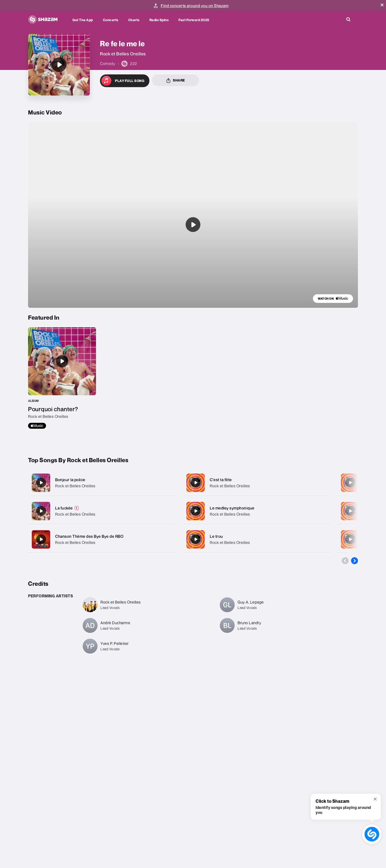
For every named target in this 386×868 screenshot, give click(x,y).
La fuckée (64, 508)
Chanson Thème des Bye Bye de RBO (89, 536)
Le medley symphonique (232, 508)
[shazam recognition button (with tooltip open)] (372, 834)
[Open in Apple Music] (125, 81)
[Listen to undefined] (193, 225)
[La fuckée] (102, 511)
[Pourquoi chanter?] (62, 378)
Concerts (111, 20)
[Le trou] (257, 539)
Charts (134, 20)
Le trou (216, 536)
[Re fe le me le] (59, 65)
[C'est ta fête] (257, 483)
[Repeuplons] (350, 539)
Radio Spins (159, 20)
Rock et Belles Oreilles (75, 486)
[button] (382, 5)
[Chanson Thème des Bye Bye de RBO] (102, 539)
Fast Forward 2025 (194, 20)
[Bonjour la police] (102, 483)
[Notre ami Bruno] (350, 511)
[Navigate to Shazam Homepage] (45, 20)
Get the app (83, 20)
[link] (333, 299)
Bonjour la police (70, 480)
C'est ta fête (221, 480)
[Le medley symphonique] (257, 511)
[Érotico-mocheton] (350, 483)
